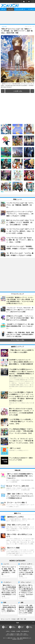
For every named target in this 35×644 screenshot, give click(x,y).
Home (6, 627)
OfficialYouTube (31, 627)
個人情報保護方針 (25, 631)
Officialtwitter (22, 627)
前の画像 (3, 91)
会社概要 (18, 631)
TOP (17, 623)
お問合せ (8, 631)
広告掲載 (13, 631)
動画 (5, 602)
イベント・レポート (27, 564)
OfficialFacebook (14, 627)
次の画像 (32, 91)
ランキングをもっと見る (17, 340)
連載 (22, 602)
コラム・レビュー (26, 582)
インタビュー (7, 582)
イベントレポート (20, 9)
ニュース (10, 9)
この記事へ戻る (18, 91)
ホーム (3, 9)
